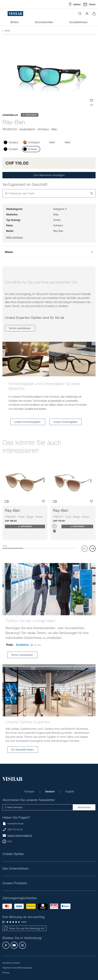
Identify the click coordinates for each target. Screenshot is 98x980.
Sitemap (6, 973)
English (70, 791)
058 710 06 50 (15, 830)
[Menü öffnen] (5, 14)
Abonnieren (84, 807)
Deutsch (50, 791)
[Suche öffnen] (80, 14)
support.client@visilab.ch (20, 835)
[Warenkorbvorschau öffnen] (94, 14)
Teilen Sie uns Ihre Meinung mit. (24, 928)
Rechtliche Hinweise (11, 963)
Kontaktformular (13, 824)
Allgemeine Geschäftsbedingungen (17, 968)
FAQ (10, 841)
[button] (87, 14)
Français (30, 791)
